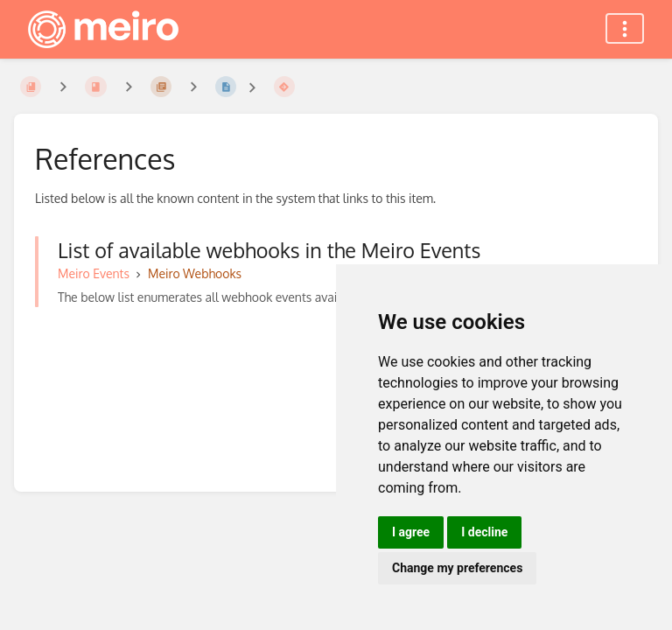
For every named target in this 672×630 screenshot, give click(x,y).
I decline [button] (484, 532)
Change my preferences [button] (457, 568)
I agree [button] (411, 532)
